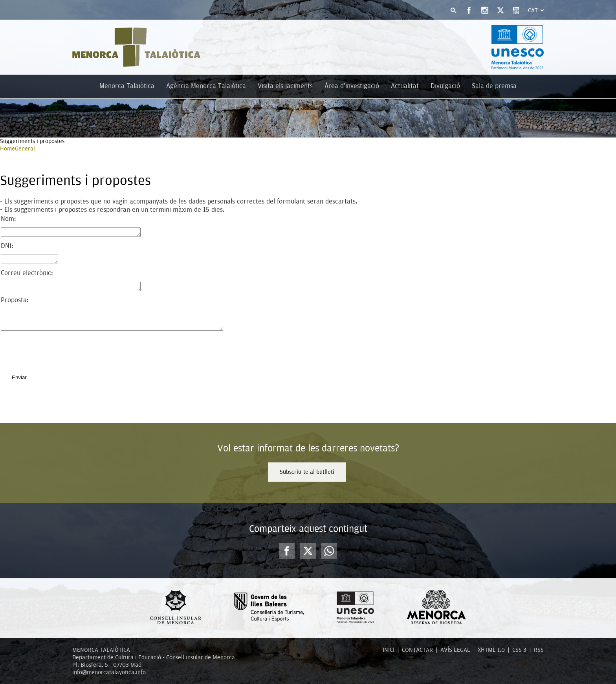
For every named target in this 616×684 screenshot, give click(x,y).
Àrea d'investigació (352, 86)
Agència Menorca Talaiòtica (206, 86)
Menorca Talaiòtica (127, 86)
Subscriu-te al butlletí (307, 472)
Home (7, 149)
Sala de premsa (494, 86)
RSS (539, 650)
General (25, 149)
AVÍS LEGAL (455, 650)
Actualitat (405, 86)
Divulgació (445, 86)
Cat (533, 10)
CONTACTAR (417, 650)
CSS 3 (519, 650)
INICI (389, 650)
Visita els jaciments (285, 86)
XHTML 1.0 (491, 650)
